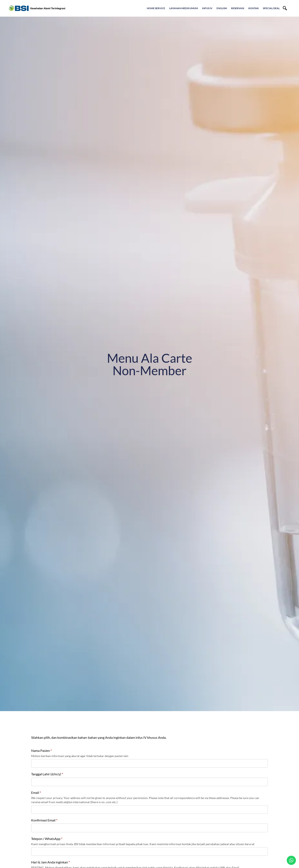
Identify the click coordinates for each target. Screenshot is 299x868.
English (222, 8)
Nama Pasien (41, 750)
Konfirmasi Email (44, 820)
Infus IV (207, 8)
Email (36, 792)
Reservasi (238, 8)
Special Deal (271, 8)
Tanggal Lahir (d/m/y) (47, 774)
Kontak (254, 8)
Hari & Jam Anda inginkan (50, 862)
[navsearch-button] (285, 8)
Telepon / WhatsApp (47, 839)
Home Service (156, 8)
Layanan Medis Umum (184, 8)
